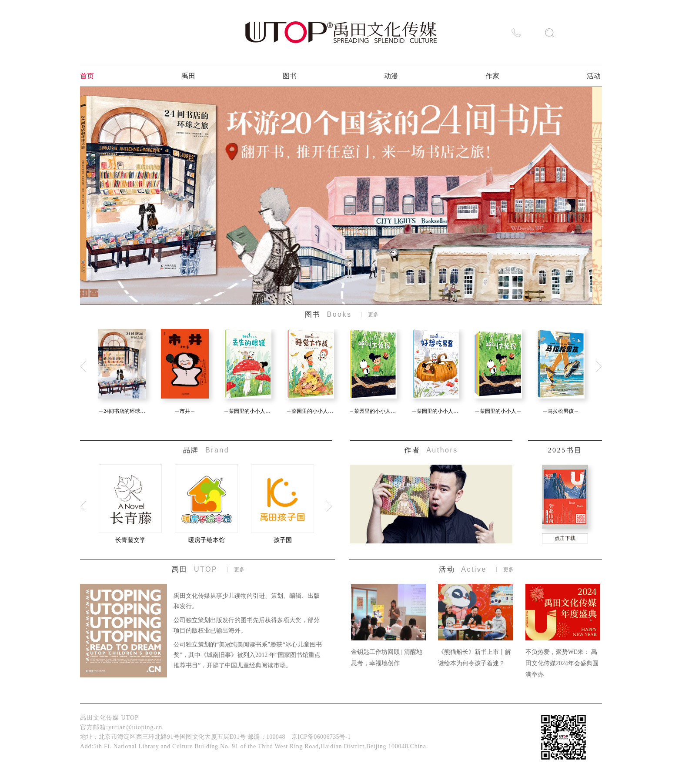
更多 (373, 315)
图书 (290, 76)
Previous (84, 367)
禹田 (188, 76)
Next (598, 367)
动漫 (391, 76)
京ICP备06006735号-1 (321, 737)
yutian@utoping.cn (135, 727)
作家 (492, 76)
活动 (594, 76)
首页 (87, 76)
